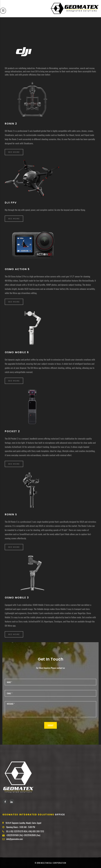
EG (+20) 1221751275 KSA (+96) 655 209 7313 (25, 831)
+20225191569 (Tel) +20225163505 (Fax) (23, 835)
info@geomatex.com (15, 839)
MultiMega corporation (54, 863)
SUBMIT (50, 725)
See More (14, 152)
